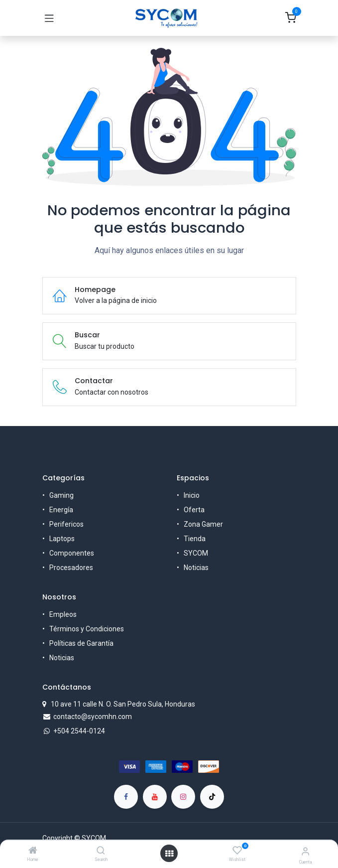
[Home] (33, 851)
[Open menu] (169, 854)
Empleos (63, 614)
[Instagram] (183, 797)
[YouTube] (155, 797)
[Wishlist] (237, 851)
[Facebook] (126, 797)
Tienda (195, 539)
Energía (61, 510)
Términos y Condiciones (87, 629)
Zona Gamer (203, 524)
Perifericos (66, 524)
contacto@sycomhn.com (93, 717)
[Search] (101, 851)
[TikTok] (212, 797)
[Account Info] (305, 851)
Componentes (72, 553)
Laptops (62, 539)
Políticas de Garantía (81, 643)
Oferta (194, 510)
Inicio (192, 495)
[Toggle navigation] (49, 18)
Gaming (61, 495)
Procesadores (71, 568)
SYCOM (196, 553)
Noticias (196, 568)
